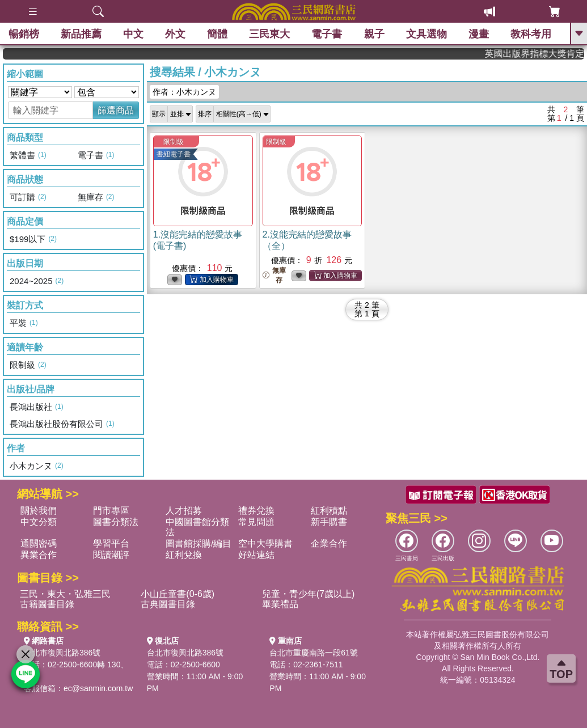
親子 (374, 34)
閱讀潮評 (111, 555)
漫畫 (479, 34)
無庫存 (274, 275)
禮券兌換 (256, 511)
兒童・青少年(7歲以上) (309, 594)
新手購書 (329, 522)
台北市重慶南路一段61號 (314, 653)
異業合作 (39, 555)
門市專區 (111, 511)
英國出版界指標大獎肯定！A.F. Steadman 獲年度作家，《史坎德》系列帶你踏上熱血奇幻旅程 (546, 54)
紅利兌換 (184, 555)
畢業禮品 (280, 604)
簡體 (217, 34)
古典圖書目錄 (168, 604)
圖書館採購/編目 (199, 543)
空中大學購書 (265, 543)
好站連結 (256, 555)
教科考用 (531, 34)
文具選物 (426, 34)
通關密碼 (39, 543)
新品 (81, 34)
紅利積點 (329, 511)
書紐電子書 (174, 154)
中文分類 (39, 522)
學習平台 (111, 543)
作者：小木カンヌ (184, 92)
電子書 (327, 34)
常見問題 (256, 522)
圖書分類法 (116, 522)
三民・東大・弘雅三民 (65, 594)
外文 (175, 34)
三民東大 (269, 34)
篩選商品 (116, 110)
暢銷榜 (24, 34)
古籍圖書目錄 (47, 604)
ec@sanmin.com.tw (98, 688)
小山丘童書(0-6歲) (178, 594)
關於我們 (39, 511)
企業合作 (329, 543)
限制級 (174, 142)
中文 (133, 34)
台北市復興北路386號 (62, 653)
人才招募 (184, 511)
